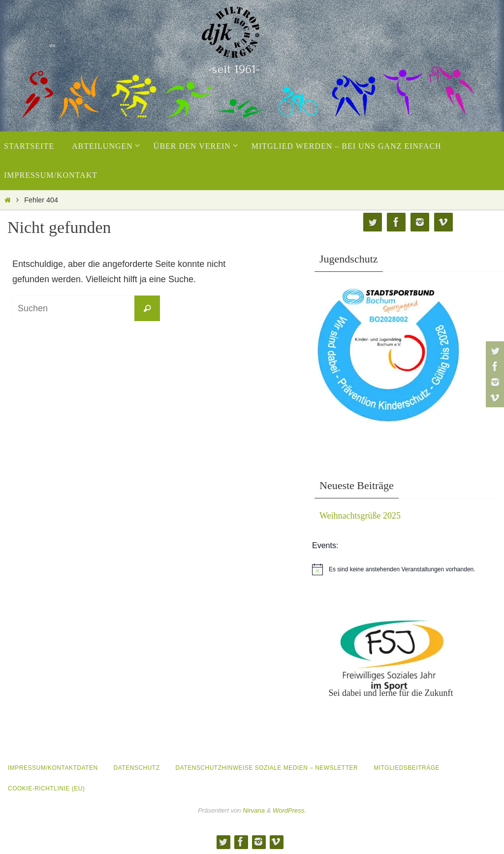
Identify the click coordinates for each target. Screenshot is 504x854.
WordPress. (289, 810)
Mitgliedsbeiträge (407, 768)
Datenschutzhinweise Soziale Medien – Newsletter (267, 768)
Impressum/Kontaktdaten (53, 768)
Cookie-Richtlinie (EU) (46, 788)
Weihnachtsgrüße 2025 (360, 516)
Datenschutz (137, 768)
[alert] (408, 569)
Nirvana (254, 810)
